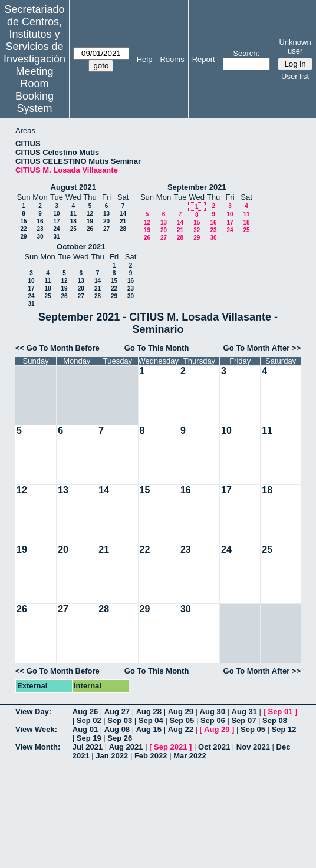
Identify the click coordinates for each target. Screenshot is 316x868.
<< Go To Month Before (57, 348)
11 (73, 214)
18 (73, 221)
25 (73, 229)
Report (204, 59)
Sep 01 (280, 712)
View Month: (38, 747)
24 (56, 229)
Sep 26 (120, 738)
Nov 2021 (253, 747)
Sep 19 (89, 738)
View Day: (33, 712)
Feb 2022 (151, 756)
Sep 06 (213, 720)
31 (56, 237)
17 (56, 221)
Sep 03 (120, 720)
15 (23, 221)
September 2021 (197, 187)
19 (90, 221)
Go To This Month (157, 348)
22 (23, 229)
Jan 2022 (112, 756)
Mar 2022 (190, 756)
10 (56, 214)
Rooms (172, 59)
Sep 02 (89, 720)
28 (123, 229)
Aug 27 (117, 712)
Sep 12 (284, 729)
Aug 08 (117, 729)
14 (123, 214)
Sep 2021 (170, 747)
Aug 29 (181, 712)
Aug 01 (85, 729)
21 (123, 221)
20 (106, 221)
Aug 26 (85, 712)
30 (40, 237)
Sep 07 (243, 720)
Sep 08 (275, 720)
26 (90, 229)
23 (40, 229)
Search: (246, 53)
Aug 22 (181, 729)
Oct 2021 (214, 747)
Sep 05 (182, 720)
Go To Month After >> (262, 348)
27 (106, 229)
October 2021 (81, 247)
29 (23, 237)
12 (90, 214)
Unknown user (295, 47)
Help (145, 59)
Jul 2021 (88, 747)
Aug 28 (149, 712)
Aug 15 (149, 729)
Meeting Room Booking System (34, 90)
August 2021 (73, 187)
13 (106, 214)
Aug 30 (213, 712)
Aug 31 (244, 712)
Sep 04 (151, 720)
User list (295, 76)
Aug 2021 (126, 747)
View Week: (36, 729)
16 (40, 221)
